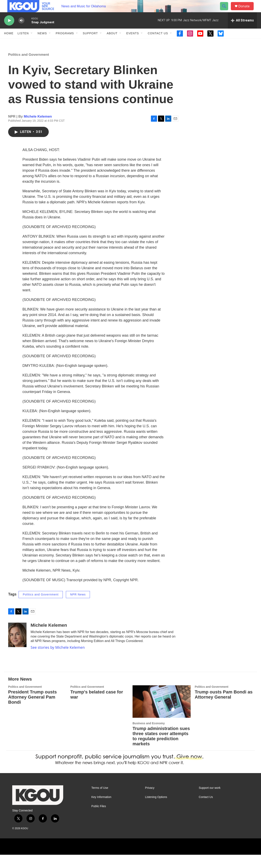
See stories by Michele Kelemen (58, 661)
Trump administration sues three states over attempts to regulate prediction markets (161, 749)
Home (9, 42)
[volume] (21, 30)
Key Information (101, 810)
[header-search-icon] (226, 11)
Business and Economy (149, 737)
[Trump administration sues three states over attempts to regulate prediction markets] (162, 715)
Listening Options (156, 810)
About (112, 42)
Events (133, 42)
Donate (247, 11)
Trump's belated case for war (97, 708)
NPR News (78, 608)
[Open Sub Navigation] (32, 42)
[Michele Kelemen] (17, 648)
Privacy (150, 801)
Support (90, 42)
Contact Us (158, 42)
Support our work (210, 801)
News (42, 42)
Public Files (99, 820)
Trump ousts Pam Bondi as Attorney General (224, 708)
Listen (23, 42)
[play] (9, 30)
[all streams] (242, 30)
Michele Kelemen (38, 130)
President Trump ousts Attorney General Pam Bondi (32, 710)
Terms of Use (100, 801)
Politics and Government (29, 68)
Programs (65, 42)
